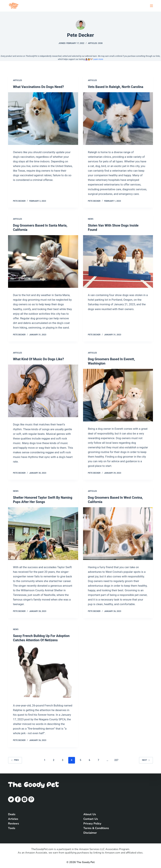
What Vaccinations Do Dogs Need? (38, 87)
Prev (15, 760)
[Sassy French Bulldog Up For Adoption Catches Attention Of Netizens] (43, 672)
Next (146, 760)
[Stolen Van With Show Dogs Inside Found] (118, 261)
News (91, 219)
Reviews (13, 824)
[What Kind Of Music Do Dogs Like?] (43, 391)
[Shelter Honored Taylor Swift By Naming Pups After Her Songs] (43, 534)
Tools (12, 828)
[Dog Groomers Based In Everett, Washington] (118, 395)
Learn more (98, 59)
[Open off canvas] (151, 6)
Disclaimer (90, 833)
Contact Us (91, 819)
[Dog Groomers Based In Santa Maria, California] (43, 261)
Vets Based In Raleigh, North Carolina (116, 87)
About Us (90, 814)
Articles (18, 80)
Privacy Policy (92, 824)
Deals (12, 814)
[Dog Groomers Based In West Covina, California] (118, 534)
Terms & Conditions (96, 828)
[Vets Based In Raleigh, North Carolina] (118, 119)
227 (116, 760)
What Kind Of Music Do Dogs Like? (38, 359)
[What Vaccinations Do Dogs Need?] (43, 119)
